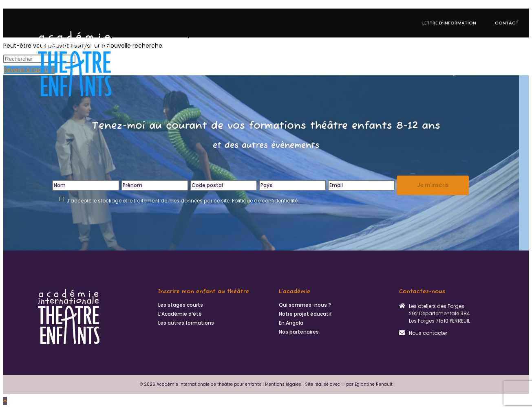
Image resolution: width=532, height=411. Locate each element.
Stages (220, 45)
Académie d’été (261, 45)
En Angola (460, 45)
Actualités (500, 45)
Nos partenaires (299, 332)
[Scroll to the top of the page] (5, 401)
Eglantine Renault (374, 384)
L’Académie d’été (180, 314)
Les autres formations (186, 323)
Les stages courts (181, 305)
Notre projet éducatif (326, 45)
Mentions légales (283, 384)
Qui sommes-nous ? (483, 73)
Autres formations (403, 45)
